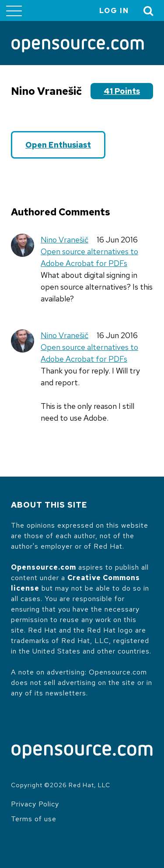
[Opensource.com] (78, 46)
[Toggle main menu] (14, 10)
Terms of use (34, 819)
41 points (122, 91)
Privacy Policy (35, 804)
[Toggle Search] (149, 11)
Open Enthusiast (58, 145)
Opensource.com (44, 567)
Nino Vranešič (65, 240)
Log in (114, 11)
